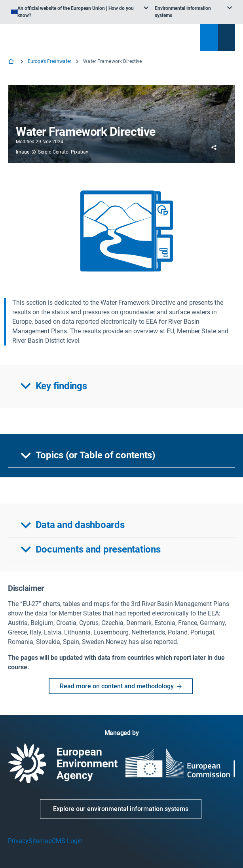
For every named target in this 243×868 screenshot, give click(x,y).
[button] (121, 386)
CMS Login (67, 841)
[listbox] (80, 12)
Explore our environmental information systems (121, 809)
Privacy (18, 841)
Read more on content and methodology (123, 686)
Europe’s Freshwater (49, 61)
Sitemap (40, 841)
